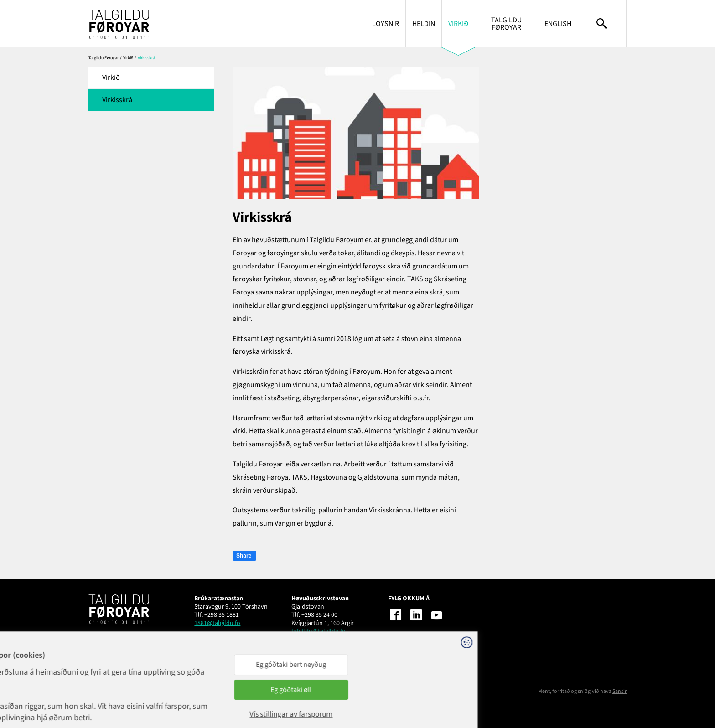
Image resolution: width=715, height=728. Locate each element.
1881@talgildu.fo (217, 623)
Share (244, 556)
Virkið (458, 24)
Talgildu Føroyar (506, 24)
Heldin (424, 24)
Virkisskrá (117, 100)
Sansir (619, 691)
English (558, 24)
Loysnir (386, 24)
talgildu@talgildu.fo (319, 631)
